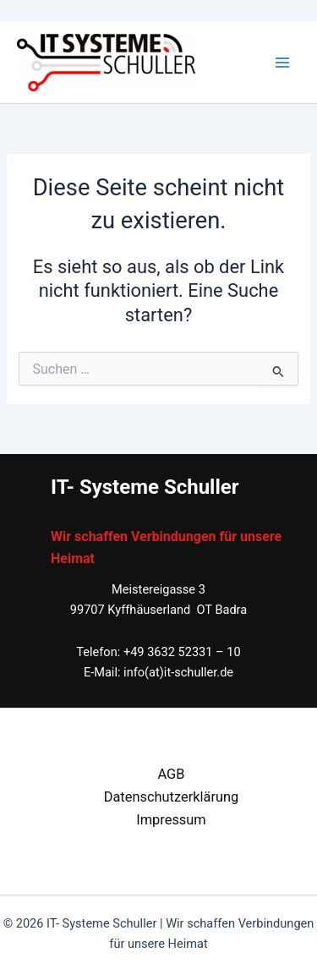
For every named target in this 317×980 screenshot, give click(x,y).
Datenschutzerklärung (172, 797)
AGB (171, 774)
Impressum (171, 820)
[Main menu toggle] (282, 63)
